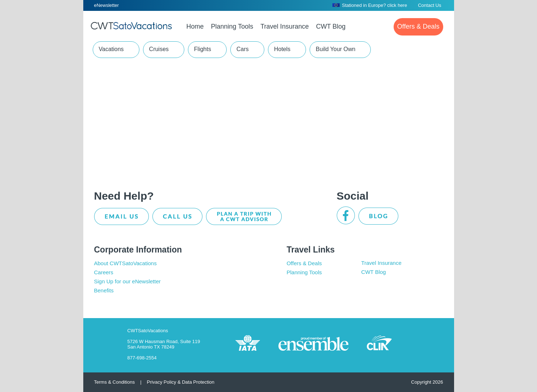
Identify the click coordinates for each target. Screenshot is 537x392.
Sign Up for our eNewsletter (127, 281)
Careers (104, 272)
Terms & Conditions (115, 382)
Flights (203, 49)
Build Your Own (335, 49)
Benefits (104, 290)
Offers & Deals (304, 263)
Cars (243, 49)
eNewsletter (107, 5)
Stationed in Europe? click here (370, 5)
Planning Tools (304, 272)
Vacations (111, 49)
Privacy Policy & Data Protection (181, 382)
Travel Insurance (381, 263)
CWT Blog (374, 272)
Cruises (159, 49)
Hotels (282, 49)
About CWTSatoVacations (125, 263)
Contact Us (429, 5)
